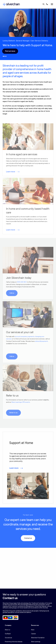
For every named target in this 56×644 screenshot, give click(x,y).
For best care (28, 515)
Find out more (10, 51)
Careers (33, 634)
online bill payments (41, 341)
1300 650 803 (22, 282)
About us (7, 630)
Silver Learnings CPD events (21, 402)
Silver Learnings (36, 642)
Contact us (28, 538)
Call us (12, 293)
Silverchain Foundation (38, 638)
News (33, 630)
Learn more (11, 172)
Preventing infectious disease (14, 642)
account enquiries (21, 337)
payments (31, 337)
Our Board (8, 634)
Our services (8, 638)
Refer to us (13, 413)
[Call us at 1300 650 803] (47, 4)
